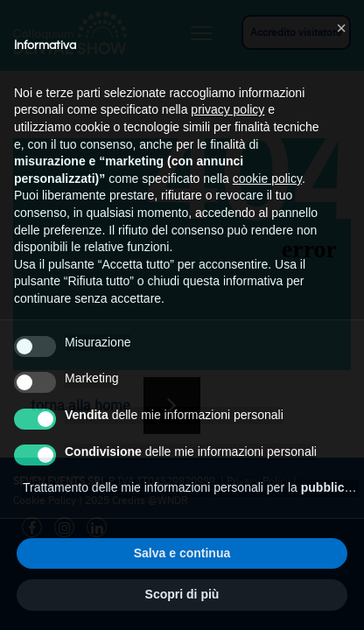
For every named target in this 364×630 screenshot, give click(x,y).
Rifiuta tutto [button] (98, 553)
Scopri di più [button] (182, 594)
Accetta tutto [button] (266, 553)
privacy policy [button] (227, 109)
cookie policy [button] (267, 178)
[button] (341, 28)
